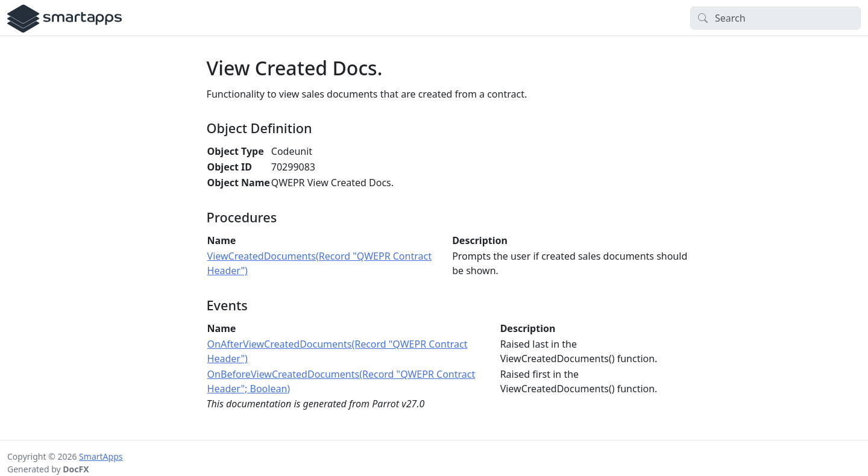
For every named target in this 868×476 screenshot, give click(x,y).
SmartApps (101, 456)
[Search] (775, 18)
